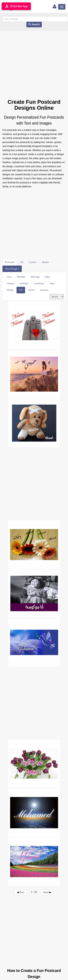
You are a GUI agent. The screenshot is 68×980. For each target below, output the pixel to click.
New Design (12, 269)
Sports (31, 290)
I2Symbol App (16, 6)
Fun (21, 290)
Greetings (39, 283)
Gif (22, 262)
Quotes (45, 262)
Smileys (11, 283)
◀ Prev (21, 892)
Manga (10, 290)
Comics (33, 262)
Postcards (10, 262)
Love (9, 277)
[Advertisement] (31, 65)
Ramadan (44, 290)
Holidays (24, 283)
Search (34, 24)
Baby (48, 277)
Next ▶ (47, 892)
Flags (52, 283)
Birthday (21, 277)
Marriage (35, 277)
